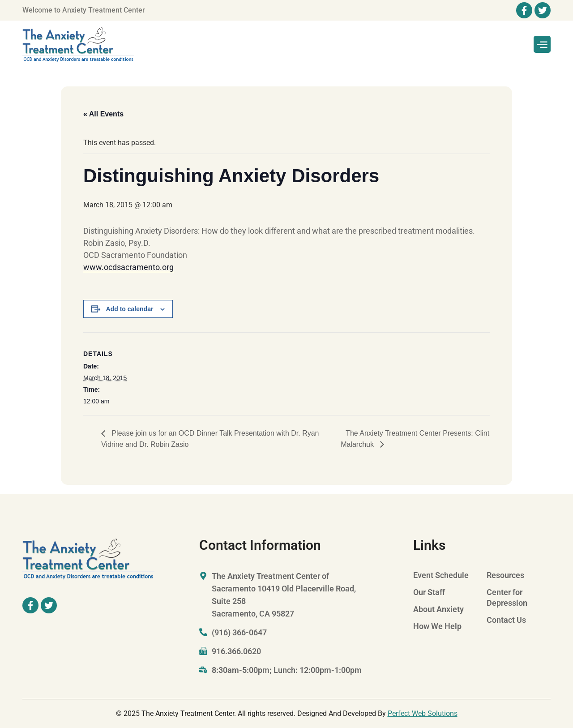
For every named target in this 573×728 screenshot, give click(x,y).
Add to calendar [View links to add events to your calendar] (130, 309)
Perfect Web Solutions (423, 713)
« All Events (103, 114)
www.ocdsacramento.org (128, 267)
